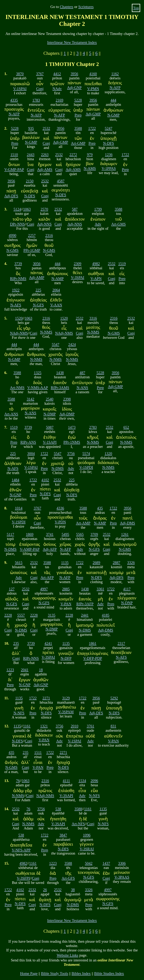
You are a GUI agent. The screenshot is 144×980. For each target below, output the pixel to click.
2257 (32, 235)
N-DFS (109, 143)
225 (38, 290)
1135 (65, 562)
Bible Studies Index (109, 973)
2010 (75, 726)
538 (58, 809)
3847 (63, 835)
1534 (82, 781)
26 (45, 890)
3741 (50, 534)
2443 (31, 154)
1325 (38, 373)
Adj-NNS (44, 224)
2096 (94, 781)
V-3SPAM (66, 712)
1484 (15, 480)
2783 (93, 427)
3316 (93, 318)
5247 (109, 128)
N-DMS (58, 468)
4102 (45, 480)
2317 (121, 643)
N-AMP (57, 278)
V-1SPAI (20, 89)
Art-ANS (11, 414)
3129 (66, 698)
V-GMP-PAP (14, 169)
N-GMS (12, 250)
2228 (8, 615)
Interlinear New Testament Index (72, 42)
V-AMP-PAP (30, 549)
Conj (40, 89)
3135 (52, 615)
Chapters (67, 7)
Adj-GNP (74, 87)
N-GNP (15, 495)
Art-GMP (78, 143)
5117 (10, 534)
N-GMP (113, 115)
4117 (127, 589)
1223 (10, 670)
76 (18, 781)
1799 (98, 209)
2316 (49, 235)
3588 (78, 128)
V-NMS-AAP (38, 388)
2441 (85, 615)
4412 (57, 74)
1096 (87, 835)
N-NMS (46, 332)
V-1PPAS (109, 168)
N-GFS (38, 305)
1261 (125, 534)
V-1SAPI (50, 442)
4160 (93, 74)
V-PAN (66, 604)
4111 (66, 781)
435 (100, 508)
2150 (30, 181)
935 (31, 128)
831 (113, 726)
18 (41, 670)
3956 (74, 74)
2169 (60, 100)
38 (73, 890)
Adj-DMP (67, 414)
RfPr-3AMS (60, 388)
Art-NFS (78, 824)
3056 (37, 264)
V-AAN (56, 305)
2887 (117, 562)
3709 (94, 534)
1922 (16, 290)
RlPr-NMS (18, 278)
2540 (50, 399)
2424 (72, 344)
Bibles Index (81, 973)
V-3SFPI (23, 878)
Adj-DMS (127, 523)
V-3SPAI (78, 277)
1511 (38, 752)
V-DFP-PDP (93, 658)
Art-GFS (68, 878)
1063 (27, 209)
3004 (31, 453)
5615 (19, 562)
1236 (109, 154)
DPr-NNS (17, 224)
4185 (106, 615)
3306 (122, 863)
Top (136, 8)
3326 (131, 562)
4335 (14, 100)
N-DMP (49, 414)
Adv (98, 224)
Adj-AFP (50, 549)
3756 (71, 453)
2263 (45, 154)
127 (12, 589)
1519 (122, 264)
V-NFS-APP (21, 850)
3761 (90, 726)
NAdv (57, 89)
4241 (48, 643)
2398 (67, 399)
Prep (78, 115)
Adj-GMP (93, 114)
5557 (21, 615)
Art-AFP (47, 577)
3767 (40, 74)
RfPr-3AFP (85, 604)
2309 (78, 264)
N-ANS (82, 388)
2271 (46, 698)
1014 (19, 508)
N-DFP (66, 658)
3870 (20, 74)
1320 (108, 453)
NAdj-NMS (19, 333)
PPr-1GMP (32, 250)
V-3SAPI (66, 795)
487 (82, 373)
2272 (73, 154)
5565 (80, 534)
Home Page (29, 973)
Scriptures (86, 7)
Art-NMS (17, 388)
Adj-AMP (37, 277)
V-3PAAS (122, 877)
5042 (89, 863)
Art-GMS (119, 224)
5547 (56, 344)
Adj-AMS (45, 169)
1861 (93, 643)
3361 (100, 589)
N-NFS (19, 713)
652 (126, 427)
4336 (60, 508)
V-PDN (60, 522)
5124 (17, 209)
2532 (46, 128)
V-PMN (93, 89)
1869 (30, 534)
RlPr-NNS (31, 658)
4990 (13, 235)
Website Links (67, 955)
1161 (27, 726)
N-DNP (127, 603)
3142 (31, 399)
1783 (36, 100)
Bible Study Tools (55, 973)
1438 (60, 373)
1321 (44, 726)
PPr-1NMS (72, 442)
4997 (44, 589)
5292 (114, 698)
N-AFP (115, 87)
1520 (19, 318)
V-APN (96, 278)
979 (90, 154)
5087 (50, 427)
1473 (72, 427)
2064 (56, 290)
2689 (96, 562)
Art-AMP (83, 523)
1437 (106, 863)
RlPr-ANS (28, 442)
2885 (66, 589)
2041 (25, 670)
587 (75, 209)
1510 (14, 154)
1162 (115, 74)
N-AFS (16, 305)
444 (113, 100)
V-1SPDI (86, 467)
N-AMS (90, 168)
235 (16, 643)
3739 (18, 264)
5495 (65, 534)
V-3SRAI (87, 849)
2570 (44, 209)
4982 (96, 264)
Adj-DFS (11, 196)
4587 (61, 181)
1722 (92, 128)
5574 (86, 453)
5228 (78, 100)
